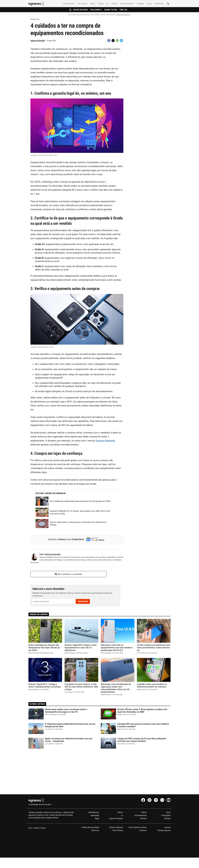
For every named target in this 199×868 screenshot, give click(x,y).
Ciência (114, 4)
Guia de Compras (116, 818)
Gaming (167, 818)
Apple (93, 4)
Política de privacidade (90, 827)
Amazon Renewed (105, 441)
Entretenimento (127, 4)
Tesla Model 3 (96, 10)
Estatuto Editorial (116, 827)
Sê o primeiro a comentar (68, 574)
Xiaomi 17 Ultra (111, 10)
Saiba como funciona (123, 15)
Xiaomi (101, 4)
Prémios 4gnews (164, 830)
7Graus (43, 828)
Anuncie (167, 827)
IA (107, 4)
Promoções (159, 4)
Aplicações (82, 4)
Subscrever (83, 601)
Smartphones (69, 4)
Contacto (143, 830)
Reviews (141, 4)
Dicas (149, 4)
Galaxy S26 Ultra (80, 10)
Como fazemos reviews (138, 827)
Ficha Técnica (118, 830)
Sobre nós (95, 830)
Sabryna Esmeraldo (38, 41)
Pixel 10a (123, 10)
